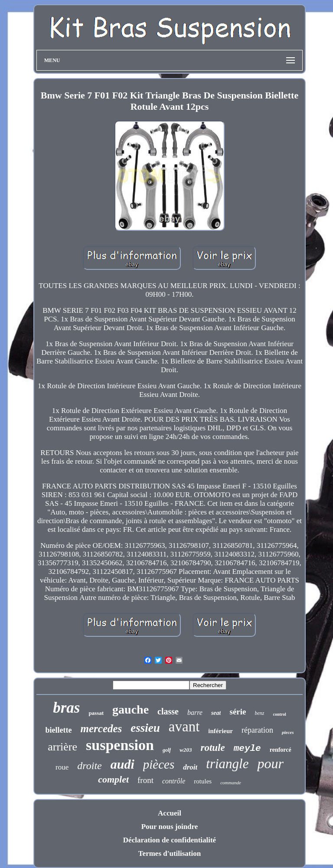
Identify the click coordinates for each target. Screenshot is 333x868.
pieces (288, 732)
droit (190, 767)
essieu (145, 728)
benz (259, 713)
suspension (120, 745)
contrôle (174, 781)
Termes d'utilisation (170, 853)
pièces (159, 764)
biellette (59, 730)
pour (270, 763)
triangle (227, 764)
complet (113, 779)
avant (184, 727)
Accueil (170, 813)
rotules (203, 781)
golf (167, 750)
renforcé (281, 750)
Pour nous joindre (170, 827)
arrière (62, 747)
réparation (257, 730)
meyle (247, 748)
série (238, 712)
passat (96, 713)
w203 (186, 750)
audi (122, 764)
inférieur (220, 731)
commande (231, 783)
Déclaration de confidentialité (170, 840)
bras (66, 708)
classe (168, 711)
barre (195, 712)
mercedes (101, 729)
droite (89, 766)
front (145, 780)
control (279, 714)
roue (62, 767)
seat (216, 713)
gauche (131, 709)
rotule (212, 748)
